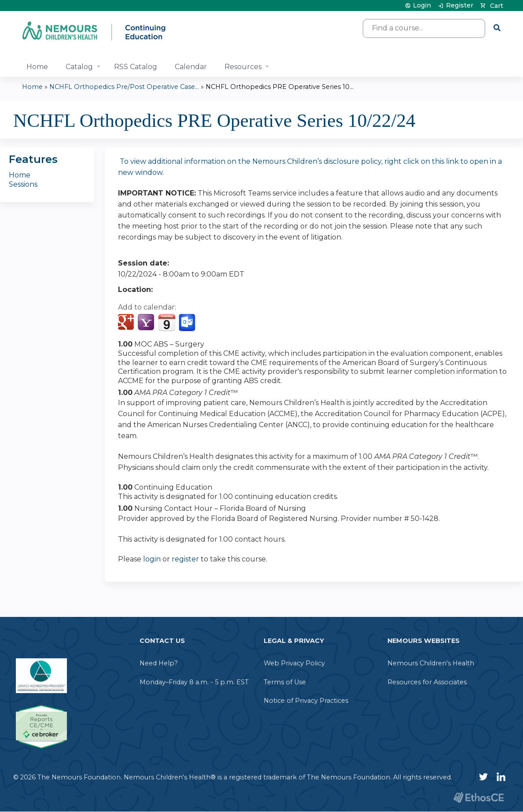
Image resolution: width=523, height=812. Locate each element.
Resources (243, 67)
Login (422, 6)
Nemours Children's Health (431, 663)
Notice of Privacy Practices (306, 701)
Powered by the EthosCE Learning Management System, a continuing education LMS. (479, 797)
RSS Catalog (136, 67)
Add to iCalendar (167, 322)
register (185, 559)
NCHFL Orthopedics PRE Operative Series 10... (280, 87)
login (152, 559)
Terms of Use (285, 682)
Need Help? (159, 663)
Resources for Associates (427, 682)
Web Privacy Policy (294, 663)
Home (37, 67)
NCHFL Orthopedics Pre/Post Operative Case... (124, 87)
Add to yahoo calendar (147, 323)
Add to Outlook (188, 323)
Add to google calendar (127, 323)
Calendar (191, 67)
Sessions (23, 184)
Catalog (79, 67)
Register (460, 6)
